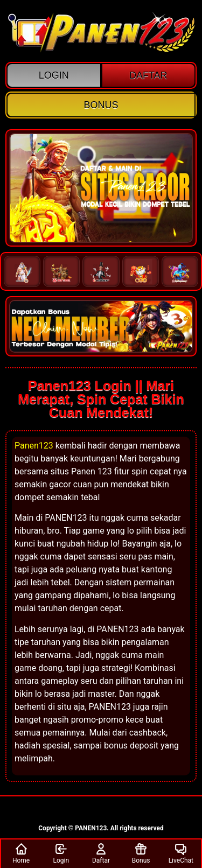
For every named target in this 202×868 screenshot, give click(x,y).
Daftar (101, 853)
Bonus (141, 853)
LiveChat (181, 853)
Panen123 (34, 446)
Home (21, 853)
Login (61, 853)
